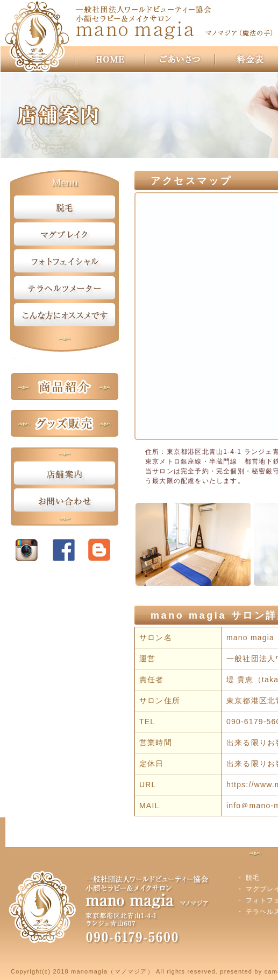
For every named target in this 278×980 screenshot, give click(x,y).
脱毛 (253, 878)
